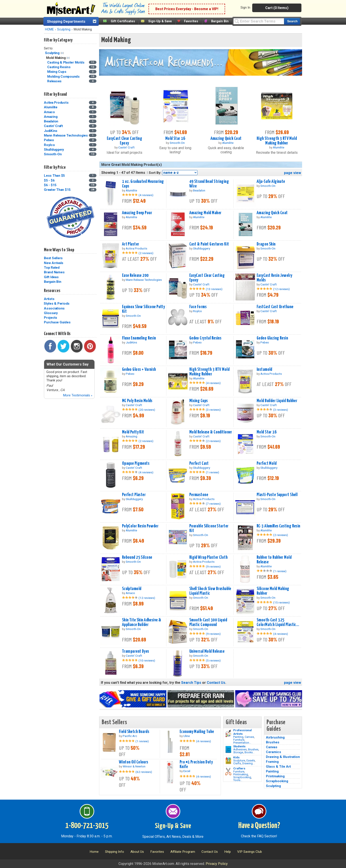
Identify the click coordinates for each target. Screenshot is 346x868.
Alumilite (51, 107)
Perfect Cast (199, 463)
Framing (272, 762)
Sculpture (239, 760)
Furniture (239, 740)
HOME (49, 29)
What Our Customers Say (68, 364)
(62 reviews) (144, 772)
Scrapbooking (242, 777)
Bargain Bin (220, 21)
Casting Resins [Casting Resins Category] (59, 67)
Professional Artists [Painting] (243, 732)
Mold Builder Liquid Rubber (277, 401)
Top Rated (52, 268)
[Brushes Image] (228, 750)
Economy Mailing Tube (197, 732)
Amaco (49, 112)
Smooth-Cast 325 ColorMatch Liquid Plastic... (278, 622)
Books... (250, 752)
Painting (238, 737)
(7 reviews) (213, 504)
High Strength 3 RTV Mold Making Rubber (277, 141)
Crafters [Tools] (239, 768)
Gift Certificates (123, 21)
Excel (187, 771)
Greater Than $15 (57, 190)
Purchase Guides (57, 322)
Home (94, 852)
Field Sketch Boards (134, 732)
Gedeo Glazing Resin (272, 338)
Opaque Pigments (136, 463)
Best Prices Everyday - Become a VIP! (187, 9)
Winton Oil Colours (134, 762)
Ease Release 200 (135, 276)
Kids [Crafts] (236, 757)
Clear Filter (62, 53)
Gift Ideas (51, 277)
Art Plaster (131, 244)
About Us (137, 852)
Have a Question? (259, 826)
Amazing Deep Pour (137, 213)
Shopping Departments (66, 22)
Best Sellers (53, 258)
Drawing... (248, 763)
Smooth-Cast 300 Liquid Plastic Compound (208, 622)
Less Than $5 (54, 176)
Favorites (191, 21)
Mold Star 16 (175, 139)
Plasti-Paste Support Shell (277, 495)
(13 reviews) (214, 289)
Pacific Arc (130, 736)
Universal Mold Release (207, 651)
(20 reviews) (147, 410)
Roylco (49, 145)
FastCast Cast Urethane (275, 307)
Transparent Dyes (136, 651)
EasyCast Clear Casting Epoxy (125, 141)
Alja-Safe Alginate (271, 182)
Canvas (249, 737)
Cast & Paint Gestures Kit (209, 244)
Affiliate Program (183, 852)
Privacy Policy (217, 864)
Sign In (245, 7)
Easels (251, 760)
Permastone (199, 495)
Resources (52, 291)
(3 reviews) (213, 410)
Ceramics (274, 752)
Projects (51, 318)
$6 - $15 (50, 185)
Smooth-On (53, 154)
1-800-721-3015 (87, 826)
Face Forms (198, 307)
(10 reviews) (147, 660)
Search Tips (191, 683)
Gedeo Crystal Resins (205, 338)
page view (292, 173)
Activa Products (56, 103)
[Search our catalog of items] (292, 21)
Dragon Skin (266, 244)
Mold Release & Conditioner (211, 432)
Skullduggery (54, 150)
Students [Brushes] (239, 746)
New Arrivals (54, 263)
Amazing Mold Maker (205, 213)
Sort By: (155, 173)
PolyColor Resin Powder (140, 526)
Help (228, 852)
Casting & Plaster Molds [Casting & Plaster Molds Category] (66, 62)
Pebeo (49, 140)
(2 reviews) (146, 253)
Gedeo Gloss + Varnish (139, 369)
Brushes (253, 749)
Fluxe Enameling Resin (139, 338)
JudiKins (51, 131)
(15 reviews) (281, 602)
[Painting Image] (228, 733)
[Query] (259, 21)
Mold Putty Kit (133, 432)
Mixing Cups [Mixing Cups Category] (57, 72)
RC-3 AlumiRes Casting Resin (278, 526)
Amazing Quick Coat (226, 139)
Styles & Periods (57, 304)
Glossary (51, 313)
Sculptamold (132, 589)
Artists (49, 299)
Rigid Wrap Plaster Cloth (208, 557)
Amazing (51, 117)
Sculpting (64, 29)
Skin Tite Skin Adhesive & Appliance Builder (142, 622)
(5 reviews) (213, 660)
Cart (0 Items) (277, 8)
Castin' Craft (53, 126)
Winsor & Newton (134, 766)
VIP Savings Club (250, 852)
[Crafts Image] (228, 761)
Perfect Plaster (134, 495)
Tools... (238, 780)
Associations (54, 308)
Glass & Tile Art (278, 767)
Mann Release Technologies (66, 135)
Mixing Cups (199, 401)
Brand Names (54, 272)
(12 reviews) (281, 289)
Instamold (264, 369)
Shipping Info (115, 852)
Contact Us (216, 683)
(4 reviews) (146, 195)
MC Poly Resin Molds (137, 401)
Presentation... (242, 743)
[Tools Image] (228, 772)
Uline (187, 736)
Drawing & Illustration (283, 757)
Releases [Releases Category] (55, 81)
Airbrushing (275, 737)
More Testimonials (78, 395)
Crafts (237, 763)
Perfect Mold (267, 463)
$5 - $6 (49, 180)
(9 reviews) (213, 566)
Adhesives (240, 749)
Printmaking (241, 774)
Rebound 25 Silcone (137, 557)
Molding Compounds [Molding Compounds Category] (64, 77)
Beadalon (51, 121)
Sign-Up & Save (160, 21)
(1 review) (212, 472)
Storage (238, 752)
